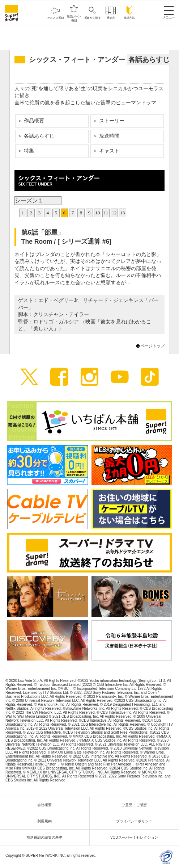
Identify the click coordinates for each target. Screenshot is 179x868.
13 (123, 213)
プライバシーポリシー (136, 821)
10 (98, 213)
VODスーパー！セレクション (136, 837)
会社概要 (46, 805)
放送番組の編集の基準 (46, 837)
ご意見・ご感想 (136, 805)
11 (106, 213)
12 (114, 213)
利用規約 (46, 821)
